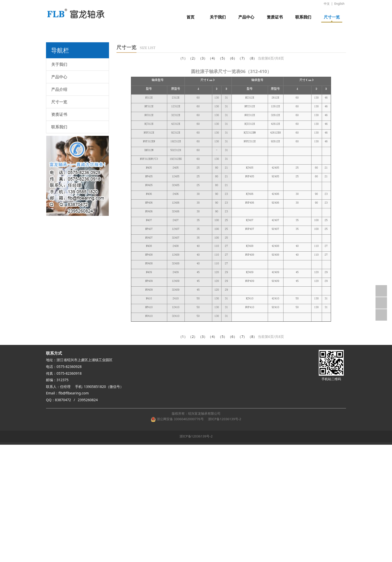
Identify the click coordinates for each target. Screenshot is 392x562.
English (339, 4)
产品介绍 (59, 89)
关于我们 (218, 17)
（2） (193, 58)
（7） (242, 58)
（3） (203, 58)
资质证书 (275, 17)
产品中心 (246, 17)
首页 (190, 17)
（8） (252, 58)
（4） (212, 58)
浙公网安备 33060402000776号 (177, 419)
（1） (183, 58)
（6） (232, 58)
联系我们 (303, 17)
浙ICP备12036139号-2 (224, 419)
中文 (327, 4)
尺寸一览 (332, 17)
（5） (222, 58)
